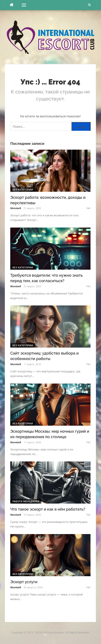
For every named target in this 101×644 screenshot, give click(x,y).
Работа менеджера (26, 501)
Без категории (23, 189)
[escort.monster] (11, 5)
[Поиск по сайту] (50, 126)
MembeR (16, 208)
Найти (81, 127)
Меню (22, 5)
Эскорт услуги (24, 582)
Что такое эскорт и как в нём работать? (48, 509)
